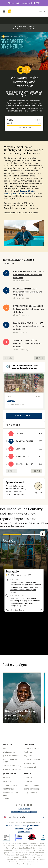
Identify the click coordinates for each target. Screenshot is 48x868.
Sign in (41, 12)
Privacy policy (24, 809)
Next (39, 358)
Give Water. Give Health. (24, 29)
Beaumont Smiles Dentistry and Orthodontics (20, 192)
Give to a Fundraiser (11, 756)
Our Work (6, 777)
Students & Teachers (33, 759)
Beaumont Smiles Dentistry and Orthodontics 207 (25, 94)
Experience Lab (30, 767)
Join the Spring (9, 752)
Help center (29, 781)
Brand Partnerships (32, 789)
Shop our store (30, 793)
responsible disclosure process (24, 812)
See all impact (24, 416)
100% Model (8, 781)
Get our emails (24, 832)
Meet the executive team (10, 794)
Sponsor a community (12, 766)
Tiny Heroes (29, 756)
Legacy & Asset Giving (12, 769)
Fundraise (28, 752)
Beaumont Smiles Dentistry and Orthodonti (23, 591)
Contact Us (28, 777)
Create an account (32, 748)
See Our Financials (10, 785)
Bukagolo (11, 401)
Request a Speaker (32, 785)
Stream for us (30, 763)
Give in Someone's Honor (10, 761)
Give (4, 748)
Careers (6, 799)
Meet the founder (10, 789)
